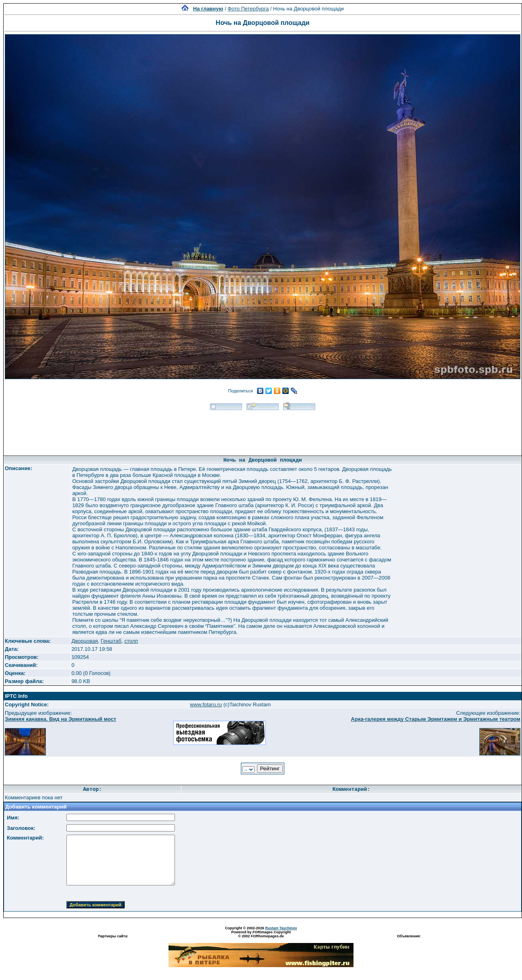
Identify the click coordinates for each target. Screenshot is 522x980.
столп (131, 641)
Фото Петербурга (248, 9)
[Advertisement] (263, 430)
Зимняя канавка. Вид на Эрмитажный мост (61, 719)
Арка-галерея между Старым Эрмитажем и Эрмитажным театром (436, 719)
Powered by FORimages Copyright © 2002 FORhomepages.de (261, 934)
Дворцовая (85, 641)
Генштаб (111, 641)
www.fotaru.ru (206, 705)
